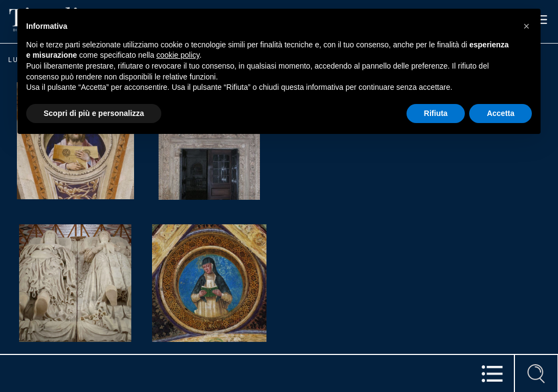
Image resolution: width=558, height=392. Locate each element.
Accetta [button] (501, 113)
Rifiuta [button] (436, 113)
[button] (526, 26)
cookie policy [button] (178, 55)
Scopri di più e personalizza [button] (94, 113)
